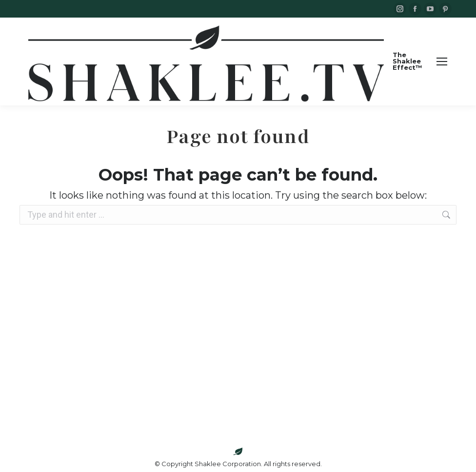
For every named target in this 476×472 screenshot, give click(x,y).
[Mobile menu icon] (442, 62)
